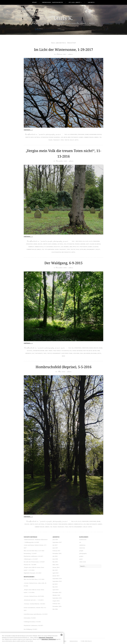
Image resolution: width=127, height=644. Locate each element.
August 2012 (56, 601)
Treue (77, 249)
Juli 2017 (55, 545)
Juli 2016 (55, 556)
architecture (83, 540)
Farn (54, 351)
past (78, 247)
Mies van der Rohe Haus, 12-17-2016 (34, 551)
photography (51, 134)
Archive (91, 2)
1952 (73, 348)
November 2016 (57, 553)
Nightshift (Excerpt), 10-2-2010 (32, 573)
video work (83, 562)
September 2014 (57, 578)
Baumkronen (93, 135)
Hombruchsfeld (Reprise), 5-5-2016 (64, 367)
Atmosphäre (74, 135)
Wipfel (77, 140)
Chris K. (63, 18)
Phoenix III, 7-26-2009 (30, 565)
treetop (67, 140)
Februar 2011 (56, 604)
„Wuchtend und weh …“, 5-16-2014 (34, 600)
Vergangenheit (91, 249)
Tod (100, 137)
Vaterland (83, 249)
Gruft (88, 244)
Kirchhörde (50, 247)
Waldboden (87, 353)
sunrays (96, 137)
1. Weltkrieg (78, 241)
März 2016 (56, 565)
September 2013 (57, 581)
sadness (81, 137)
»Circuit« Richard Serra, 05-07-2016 (34, 596)
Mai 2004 (55, 609)
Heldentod (98, 244)
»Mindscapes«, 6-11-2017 (31, 559)
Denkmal (55, 244)
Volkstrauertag (56, 252)
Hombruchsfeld (39, 247)
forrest (59, 351)
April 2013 (56, 590)
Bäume (87, 135)
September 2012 (57, 598)
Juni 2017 (55, 548)
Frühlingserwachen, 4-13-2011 (32, 622)
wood (63, 356)
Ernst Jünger (49, 351)
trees (62, 140)
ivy (45, 247)
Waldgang (94, 353)
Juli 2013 (55, 584)
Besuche (100, 135)
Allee (87, 241)
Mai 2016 (55, 562)
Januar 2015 (56, 576)
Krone (74, 351)
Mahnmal (66, 247)
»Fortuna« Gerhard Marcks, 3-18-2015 (34, 604)
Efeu (65, 244)
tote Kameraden (49, 249)
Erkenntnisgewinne (39, 351)
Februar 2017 (56, 551)
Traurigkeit (57, 140)
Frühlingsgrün (63, 524)
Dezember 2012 (57, 592)
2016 (84, 241)
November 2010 (57, 606)
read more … (28, 130)
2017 (69, 135)
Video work (76, 353)
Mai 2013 (55, 587)
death (32, 137)
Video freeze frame (67, 353)
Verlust (72, 140)
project (58, 134)
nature (95, 351)
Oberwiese (28, 353)
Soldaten (96, 247)
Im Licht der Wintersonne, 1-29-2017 (63, 50)
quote (63, 348)
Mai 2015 (55, 570)
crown (101, 348)
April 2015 (56, 573)
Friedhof (51, 137)
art (80, 542)
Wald (82, 353)
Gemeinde (83, 244)
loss (62, 137)
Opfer (74, 247)
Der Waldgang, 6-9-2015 (63, 263)
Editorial (37, 137)
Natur (66, 137)
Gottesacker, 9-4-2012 (30, 618)
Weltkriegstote (66, 252)
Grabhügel (57, 137)
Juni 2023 (55, 540)
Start (35, 2)
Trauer (50, 140)
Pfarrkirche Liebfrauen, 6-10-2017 (33, 556)
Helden (92, 244)
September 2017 (57, 542)
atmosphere (81, 135)
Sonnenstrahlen (89, 137)
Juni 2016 (55, 559)
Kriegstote (57, 247)
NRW (69, 137)
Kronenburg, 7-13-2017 (30, 553)
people (50, 241)
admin (71, 54)
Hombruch (31, 247)
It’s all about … (75, 2)
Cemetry (28, 137)
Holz (71, 351)
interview (82, 548)
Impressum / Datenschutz (52, 2)
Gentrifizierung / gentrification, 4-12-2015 (36, 614)
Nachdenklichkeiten (82, 351)
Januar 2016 (56, 567)
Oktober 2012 (56, 595)
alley (91, 241)
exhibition (82, 545)
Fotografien (44, 137)
